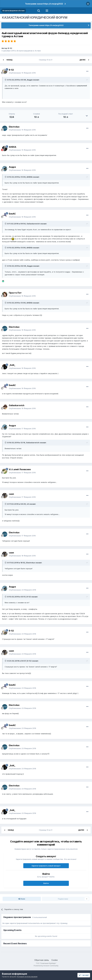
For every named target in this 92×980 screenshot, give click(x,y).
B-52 (10, 48)
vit (28, 504)
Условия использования (27, 977)
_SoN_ (12, 365)
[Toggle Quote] (6, 80)
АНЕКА (13, 147)
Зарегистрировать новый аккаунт (46, 866)
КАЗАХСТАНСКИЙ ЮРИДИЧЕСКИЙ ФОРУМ (35, 17)
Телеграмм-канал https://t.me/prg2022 (44, 4)
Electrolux (14, 127)
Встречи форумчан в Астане (29, 51)
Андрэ (30, 80)
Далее (83, 60)
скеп (11, 494)
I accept (84, 975)
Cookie (55, 960)
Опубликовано (22, 73)
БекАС (12, 214)
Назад (9, 60)
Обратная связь (42, 960)
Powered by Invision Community (46, 966)
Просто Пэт (15, 293)
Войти (46, 883)
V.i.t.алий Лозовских (20, 469)
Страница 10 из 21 (46, 60)
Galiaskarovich (33, 224)
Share (22, 899)
